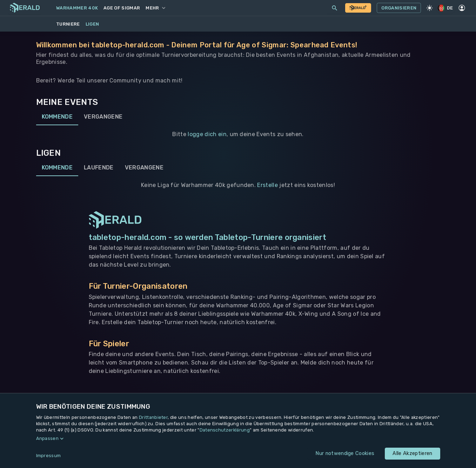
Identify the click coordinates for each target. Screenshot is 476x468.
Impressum (49, 456)
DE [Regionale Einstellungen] (446, 8)
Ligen (92, 24)
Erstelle (267, 185)
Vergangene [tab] (103, 117)
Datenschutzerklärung (225, 430)
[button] (238, 439)
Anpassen (48, 438)
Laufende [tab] (99, 168)
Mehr (155, 8)
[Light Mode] (429, 8)
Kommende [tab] (57, 117)
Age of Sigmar (122, 8)
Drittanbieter (153, 417)
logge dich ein (207, 134)
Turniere (68, 24)
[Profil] (462, 8)
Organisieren (399, 8)
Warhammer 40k (77, 8)
